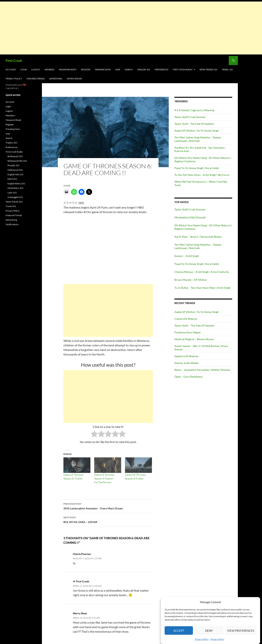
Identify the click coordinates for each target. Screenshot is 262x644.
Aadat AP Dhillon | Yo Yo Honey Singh (197, 131)
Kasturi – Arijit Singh (187, 256)
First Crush (14, 61)
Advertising (56, 79)
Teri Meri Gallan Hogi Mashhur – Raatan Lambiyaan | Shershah (198, 246)
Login (24, 69)
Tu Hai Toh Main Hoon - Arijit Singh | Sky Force (202, 175)
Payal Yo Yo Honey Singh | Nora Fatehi (197, 168)
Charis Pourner (82, 554)
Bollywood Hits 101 (17, 161)
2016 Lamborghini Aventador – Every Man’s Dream (108, 506)
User (118, 69)
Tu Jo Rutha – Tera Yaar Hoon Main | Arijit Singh (202, 288)
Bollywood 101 (15, 156)
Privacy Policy (202, 639)
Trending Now (103, 69)
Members (49, 69)
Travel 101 (227, 69)
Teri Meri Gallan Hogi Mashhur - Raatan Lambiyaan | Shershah (198, 139)
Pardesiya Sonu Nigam (188, 332)
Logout (36, 69)
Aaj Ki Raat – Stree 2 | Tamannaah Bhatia (198, 237)
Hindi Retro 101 (15, 188)
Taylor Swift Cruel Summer (190, 117)
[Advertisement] (113, 28)
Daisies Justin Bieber (187, 363)
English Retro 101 (16, 184)
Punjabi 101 (13, 165)
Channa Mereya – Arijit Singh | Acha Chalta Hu (202, 272)
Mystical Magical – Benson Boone (194, 339)
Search (129, 69)
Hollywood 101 (15, 170)
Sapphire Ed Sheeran (186, 356)
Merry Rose (80, 613)
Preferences (161, 69)
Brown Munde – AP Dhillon (191, 280)
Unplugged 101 (15, 197)
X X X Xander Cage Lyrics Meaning (194, 110)
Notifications (74, 79)
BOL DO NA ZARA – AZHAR (108, 519)
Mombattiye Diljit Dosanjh (190, 217)
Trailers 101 (144, 69)
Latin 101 (12, 193)
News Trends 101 (208, 69)
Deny (209, 631)
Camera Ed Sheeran (186, 319)
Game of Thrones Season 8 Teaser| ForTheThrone (104, 478)
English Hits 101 (15, 174)
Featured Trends (36, 79)
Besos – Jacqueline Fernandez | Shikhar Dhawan (202, 370)
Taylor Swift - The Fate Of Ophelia (194, 124)
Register (86, 69)
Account (11, 69)
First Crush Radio (183, 69)
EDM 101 (12, 179)
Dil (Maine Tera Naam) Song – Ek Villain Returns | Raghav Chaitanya (203, 227)
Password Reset (68, 69)
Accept (179, 631)
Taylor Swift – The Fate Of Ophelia (194, 325)
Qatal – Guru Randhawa (188, 377)
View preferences (241, 631)
